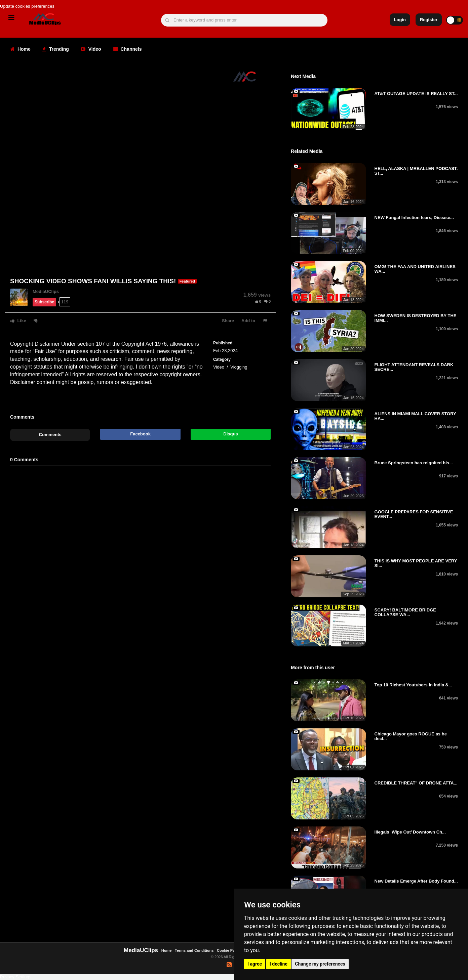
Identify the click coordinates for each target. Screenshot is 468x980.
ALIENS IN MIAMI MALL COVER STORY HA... (415, 416)
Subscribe (44, 302)
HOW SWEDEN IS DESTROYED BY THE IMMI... (416, 318)
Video (91, 49)
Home (20, 49)
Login (400, 20)
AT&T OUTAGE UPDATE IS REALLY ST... (416, 94)
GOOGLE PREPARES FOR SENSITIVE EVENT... (414, 514)
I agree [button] (255, 964)
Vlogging (239, 367)
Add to (248, 321)
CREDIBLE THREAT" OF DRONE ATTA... (416, 783)
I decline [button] (279, 964)
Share (228, 321)
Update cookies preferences (27, 6)
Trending (56, 49)
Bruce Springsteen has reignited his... (414, 463)
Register (429, 20)
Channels (127, 49)
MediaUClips (46, 291)
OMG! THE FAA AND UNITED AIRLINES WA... (415, 269)
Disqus (230, 434)
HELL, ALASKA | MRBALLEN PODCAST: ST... (416, 171)
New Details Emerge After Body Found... (416, 881)
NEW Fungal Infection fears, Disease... (414, 218)
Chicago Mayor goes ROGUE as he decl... (411, 736)
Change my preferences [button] (320, 964)
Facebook (140, 434)
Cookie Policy (229, 950)
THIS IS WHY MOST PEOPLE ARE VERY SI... (416, 563)
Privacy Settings (16, 977)
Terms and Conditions (194, 950)
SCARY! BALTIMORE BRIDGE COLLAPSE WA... (405, 612)
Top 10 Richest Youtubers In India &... (413, 685)
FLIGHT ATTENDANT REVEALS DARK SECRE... (414, 367)
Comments (50, 435)
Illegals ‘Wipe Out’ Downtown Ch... (410, 832)
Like (18, 321)
